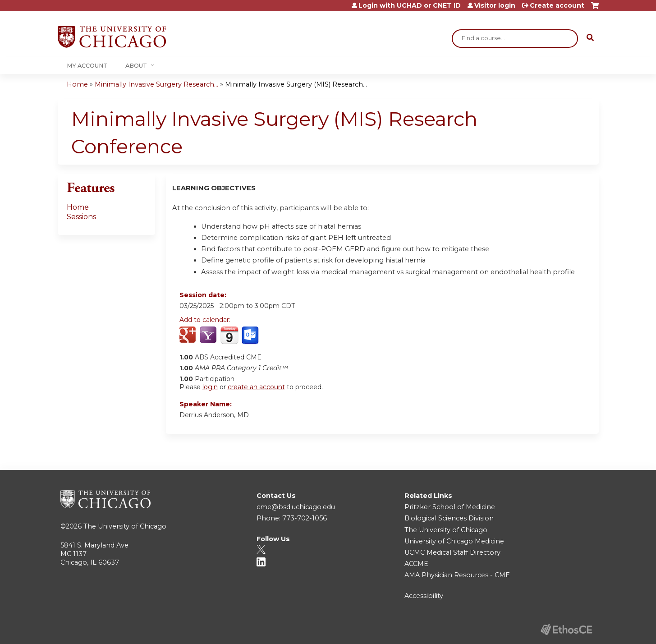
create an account (256, 387)
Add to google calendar (189, 336)
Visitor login (495, 5)
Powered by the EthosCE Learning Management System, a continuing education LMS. (567, 629)
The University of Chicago (125, 526)
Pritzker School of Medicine (450, 507)
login (210, 387)
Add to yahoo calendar (209, 336)
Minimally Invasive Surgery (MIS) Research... (296, 84)
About (136, 66)
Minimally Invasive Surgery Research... (156, 84)
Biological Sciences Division (449, 518)
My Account (87, 66)
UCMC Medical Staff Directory (452, 552)
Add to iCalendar (229, 335)
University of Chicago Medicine (454, 541)
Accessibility (424, 596)
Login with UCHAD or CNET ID (410, 5)
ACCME (416, 564)
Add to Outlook (251, 336)
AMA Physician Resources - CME (457, 575)
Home (77, 84)
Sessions (81, 217)
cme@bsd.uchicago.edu (296, 507)
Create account (557, 5)
